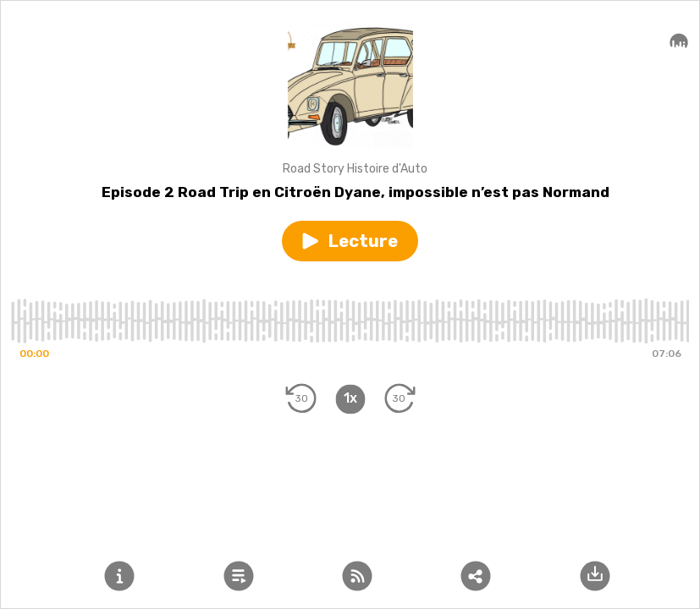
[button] (350, 241)
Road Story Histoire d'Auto (355, 169)
